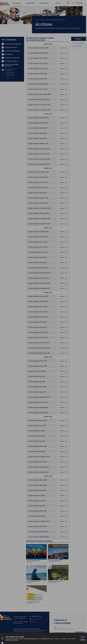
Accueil (37, 20)
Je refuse (83, 640)
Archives (8, 77)
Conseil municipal (10, 73)
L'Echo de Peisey (10, 75)
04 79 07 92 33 (79, 43)
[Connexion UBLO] (2, 643)
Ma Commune (43, 20)
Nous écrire (78, 46)
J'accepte (83, 637)
